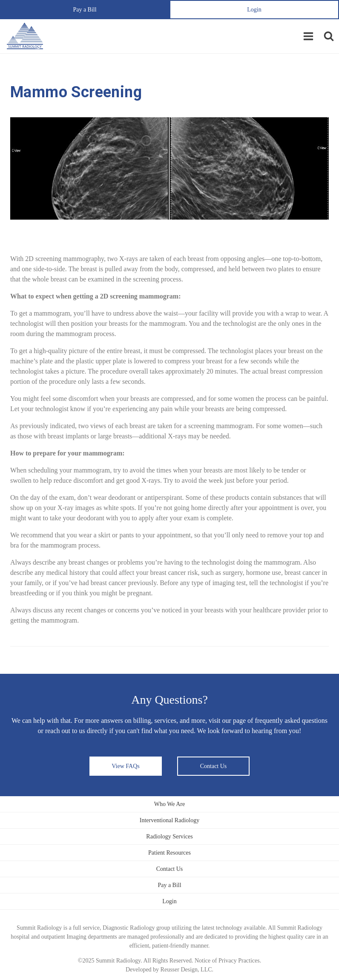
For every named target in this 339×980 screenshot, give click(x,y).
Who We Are (169, 804)
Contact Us (214, 766)
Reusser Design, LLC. (187, 970)
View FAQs (125, 766)
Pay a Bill (85, 10)
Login (254, 10)
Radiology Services (169, 836)
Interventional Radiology (169, 820)
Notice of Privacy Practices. (228, 961)
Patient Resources (169, 853)
